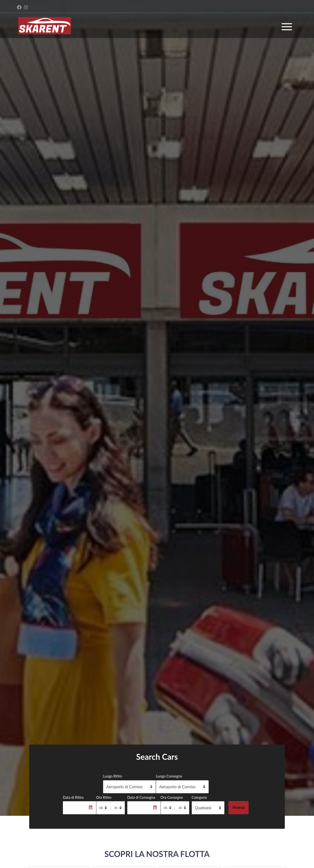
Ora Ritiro (104, 797)
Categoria (199, 797)
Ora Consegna (172, 797)
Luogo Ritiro (113, 776)
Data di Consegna (141, 797)
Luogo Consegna (169, 776)
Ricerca (238, 808)
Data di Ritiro (73, 797)
